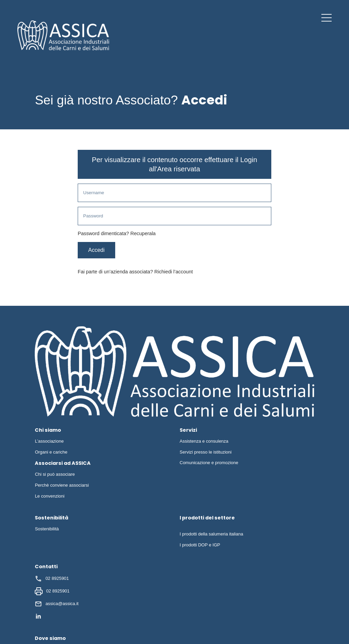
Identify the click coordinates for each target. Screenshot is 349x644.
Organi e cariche (51, 452)
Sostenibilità (47, 529)
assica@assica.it (57, 605)
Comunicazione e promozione (209, 463)
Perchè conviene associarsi (62, 486)
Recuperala (143, 234)
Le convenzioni (50, 497)
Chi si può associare (55, 475)
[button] (327, 18)
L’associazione (49, 442)
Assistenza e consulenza (204, 442)
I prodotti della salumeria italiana (211, 535)
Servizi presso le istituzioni (206, 452)
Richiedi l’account (174, 272)
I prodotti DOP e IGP (200, 546)
